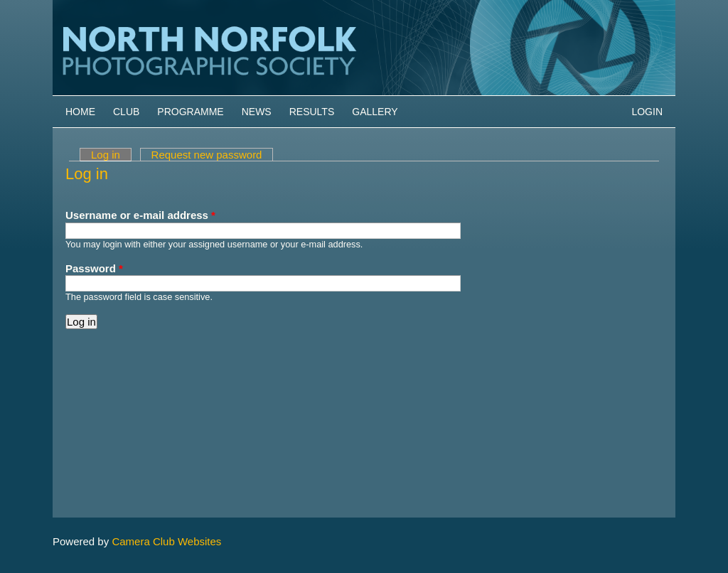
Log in (111, 155)
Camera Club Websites (166, 541)
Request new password (207, 155)
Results (312, 112)
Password (94, 268)
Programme (190, 112)
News (257, 112)
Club (126, 112)
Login (647, 112)
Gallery (375, 112)
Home (80, 112)
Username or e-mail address (140, 215)
